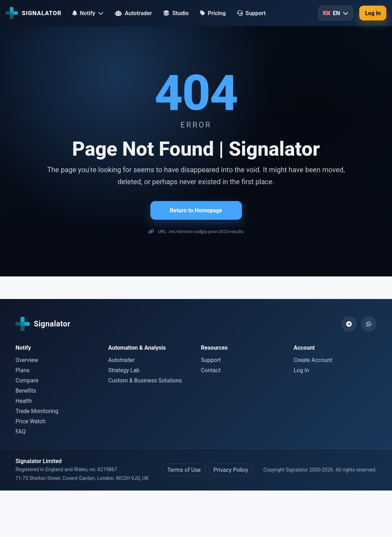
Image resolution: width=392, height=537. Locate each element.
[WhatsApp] (369, 324)
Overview (27, 360)
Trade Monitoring (37, 411)
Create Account (313, 360)
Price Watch (30, 421)
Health (24, 401)
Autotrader (121, 360)
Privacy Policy (231, 470)
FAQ (21, 432)
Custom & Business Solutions (145, 380)
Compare (27, 380)
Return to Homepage (196, 210)
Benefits (26, 391)
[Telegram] (349, 324)
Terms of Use (184, 470)
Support (211, 360)
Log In (373, 13)
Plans (23, 370)
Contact (211, 370)
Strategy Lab (124, 370)
